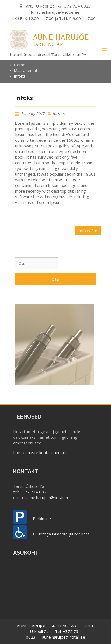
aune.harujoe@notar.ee (58, 12)
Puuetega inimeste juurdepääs (61, 534)
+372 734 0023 (34, 492)
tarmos (59, 113)
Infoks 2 (86, 231)
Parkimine (42, 518)
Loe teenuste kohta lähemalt (40, 452)
